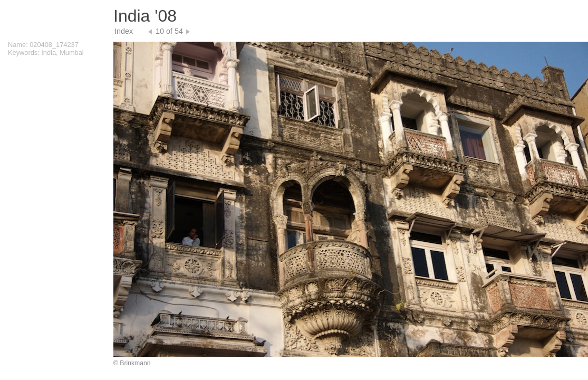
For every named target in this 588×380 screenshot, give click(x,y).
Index (124, 31)
